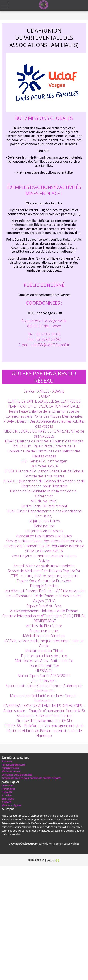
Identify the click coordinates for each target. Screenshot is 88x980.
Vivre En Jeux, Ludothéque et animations (44, 556)
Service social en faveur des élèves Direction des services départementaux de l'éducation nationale (44, 543)
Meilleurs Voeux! (11, 771)
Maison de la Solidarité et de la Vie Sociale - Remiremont (44, 698)
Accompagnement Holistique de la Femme (44, 611)
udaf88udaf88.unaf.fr (50, 345)
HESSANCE (44, 671)
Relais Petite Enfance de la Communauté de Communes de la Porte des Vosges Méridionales (44, 414)
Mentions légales (12, 805)
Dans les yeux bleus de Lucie (44, 656)
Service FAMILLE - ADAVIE (44, 391)
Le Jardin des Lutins (44, 521)
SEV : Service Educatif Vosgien (44, 461)
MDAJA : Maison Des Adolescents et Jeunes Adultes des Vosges (44, 424)
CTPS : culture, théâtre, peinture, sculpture (44, 576)
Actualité (7, 795)
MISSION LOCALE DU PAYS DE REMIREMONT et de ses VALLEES (44, 434)
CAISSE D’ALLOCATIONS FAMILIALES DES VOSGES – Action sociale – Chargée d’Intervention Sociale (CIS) (44, 708)
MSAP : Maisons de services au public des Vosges (44, 441)
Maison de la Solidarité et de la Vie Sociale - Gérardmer (44, 494)
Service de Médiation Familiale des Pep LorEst (44, 571)
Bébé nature (44, 526)
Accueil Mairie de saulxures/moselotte (44, 566)
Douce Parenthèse (44, 666)
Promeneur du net (44, 631)
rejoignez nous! (11, 768)
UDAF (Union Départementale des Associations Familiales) (44, 513)
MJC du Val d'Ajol (44, 501)
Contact (6, 802)
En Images (8, 799)
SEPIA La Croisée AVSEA (44, 551)
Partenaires (8, 789)
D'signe (44, 561)
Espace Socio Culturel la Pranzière (44, 581)
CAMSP (44, 396)
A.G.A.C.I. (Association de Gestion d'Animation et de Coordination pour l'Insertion (44, 484)
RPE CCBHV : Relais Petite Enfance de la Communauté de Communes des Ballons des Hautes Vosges (44, 451)
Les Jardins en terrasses (44, 531)
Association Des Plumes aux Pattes (44, 536)
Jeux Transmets (44, 681)
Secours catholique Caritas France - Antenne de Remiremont (44, 688)
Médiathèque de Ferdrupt (44, 636)
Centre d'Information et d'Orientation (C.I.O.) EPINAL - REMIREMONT (44, 618)
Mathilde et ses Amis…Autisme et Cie (44, 661)
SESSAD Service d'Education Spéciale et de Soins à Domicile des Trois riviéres (44, 474)
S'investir (7, 761)
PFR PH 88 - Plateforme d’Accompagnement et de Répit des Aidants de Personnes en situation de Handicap (44, 731)
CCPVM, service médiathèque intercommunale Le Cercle (44, 643)
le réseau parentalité (14, 765)
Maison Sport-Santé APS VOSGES (44, 676)
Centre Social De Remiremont (44, 506)
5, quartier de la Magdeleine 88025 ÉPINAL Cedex (44, 323)
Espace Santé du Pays (44, 606)
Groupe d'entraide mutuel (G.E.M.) (44, 721)
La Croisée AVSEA (44, 466)
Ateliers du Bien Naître (44, 626)
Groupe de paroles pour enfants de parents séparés (32, 778)
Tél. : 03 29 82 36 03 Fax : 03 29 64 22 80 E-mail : (39, 339)
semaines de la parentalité (17, 775)
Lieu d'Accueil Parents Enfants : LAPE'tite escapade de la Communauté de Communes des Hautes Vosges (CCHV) (44, 596)
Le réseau (8, 785)
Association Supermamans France (44, 716)
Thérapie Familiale (44, 586)
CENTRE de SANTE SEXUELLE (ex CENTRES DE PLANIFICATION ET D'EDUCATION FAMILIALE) (44, 404)
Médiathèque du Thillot (44, 651)
